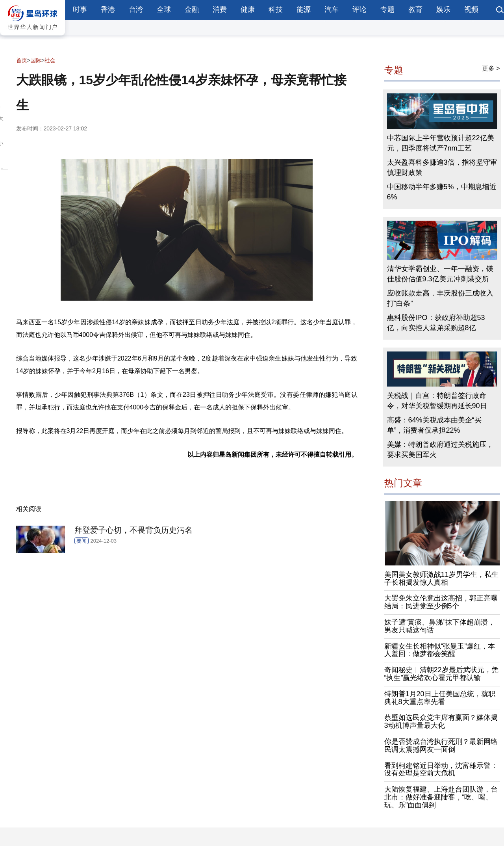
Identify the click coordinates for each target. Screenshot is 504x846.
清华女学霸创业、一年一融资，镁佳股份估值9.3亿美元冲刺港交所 (440, 274)
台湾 (136, 9)
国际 (36, 60)
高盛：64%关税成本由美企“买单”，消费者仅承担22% (434, 425)
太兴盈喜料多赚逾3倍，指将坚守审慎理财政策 (442, 167)
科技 (276, 9)
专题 (387, 9)
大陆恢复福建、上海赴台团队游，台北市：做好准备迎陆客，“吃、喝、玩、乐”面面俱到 (441, 797)
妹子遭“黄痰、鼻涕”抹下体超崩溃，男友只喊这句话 (440, 626)
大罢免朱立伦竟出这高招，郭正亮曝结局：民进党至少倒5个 (441, 602)
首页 (22, 60)
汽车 (332, 9)
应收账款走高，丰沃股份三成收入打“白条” (440, 298)
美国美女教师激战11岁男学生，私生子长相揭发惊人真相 (441, 578)
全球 (164, 9)
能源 (304, 9)
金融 (192, 9)
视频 (471, 9)
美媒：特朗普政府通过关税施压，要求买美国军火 (440, 450)
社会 (50, 60)
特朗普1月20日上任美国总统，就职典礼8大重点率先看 (440, 698)
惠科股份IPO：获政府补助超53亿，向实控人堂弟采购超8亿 (436, 323)
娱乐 (443, 9)
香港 (108, 9)
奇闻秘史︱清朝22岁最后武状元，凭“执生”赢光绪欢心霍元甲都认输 (441, 674)
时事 (80, 9)
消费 (220, 9)
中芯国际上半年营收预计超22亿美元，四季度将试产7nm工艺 (441, 143)
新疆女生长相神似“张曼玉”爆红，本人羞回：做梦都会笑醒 (440, 650)
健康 (248, 9)
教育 (415, 9)
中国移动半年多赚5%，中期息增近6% (442, 192)
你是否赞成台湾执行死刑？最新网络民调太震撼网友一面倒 (441, 746)
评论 (359, 9)
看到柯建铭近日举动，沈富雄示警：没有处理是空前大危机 (441, 770)
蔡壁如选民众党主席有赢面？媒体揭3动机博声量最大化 (441, 721)
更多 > (491, 68)
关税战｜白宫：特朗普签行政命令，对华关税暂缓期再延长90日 (437, 401)
